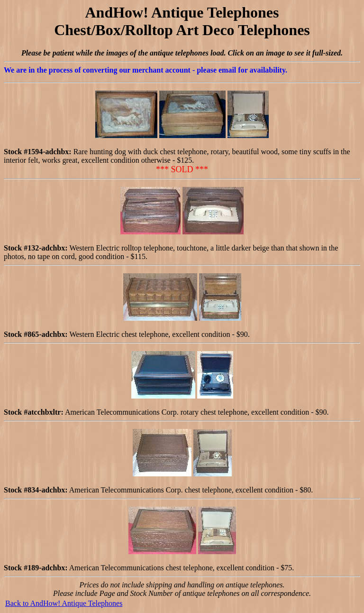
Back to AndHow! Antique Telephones (64, 603)
